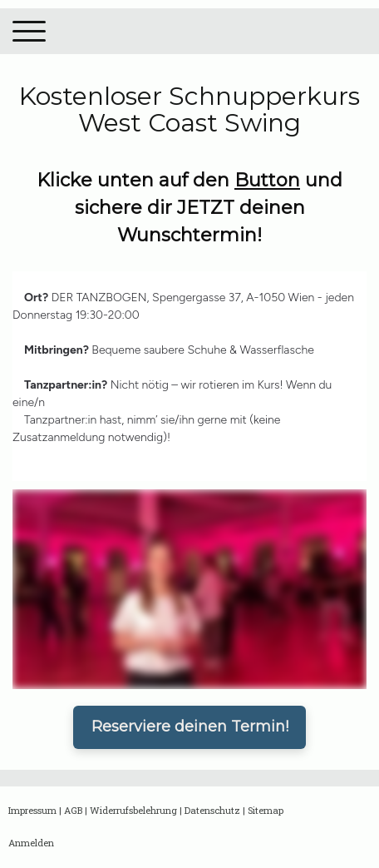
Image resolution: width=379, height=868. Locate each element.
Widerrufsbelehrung (133, 810)
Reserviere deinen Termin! (190, 727)
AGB (73, 810)
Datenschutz (212, 810)
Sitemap (266, 810)
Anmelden (31, 843)
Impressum (32, 810)
